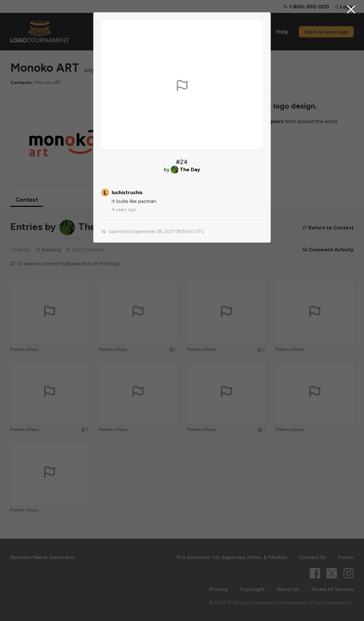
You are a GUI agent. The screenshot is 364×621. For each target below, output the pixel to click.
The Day (190, 169)
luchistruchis (127, 192)
